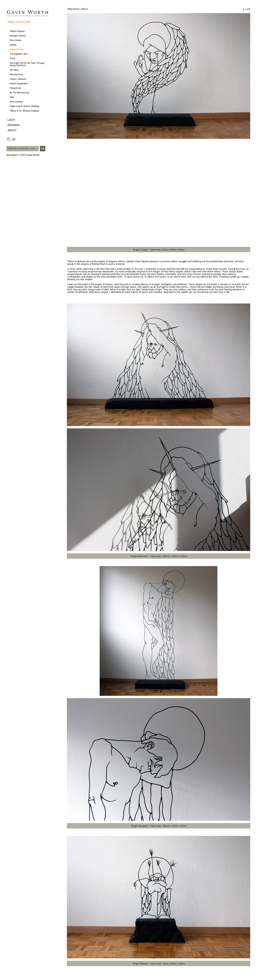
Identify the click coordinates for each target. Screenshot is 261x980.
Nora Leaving (16, 102)
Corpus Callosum (18, 79)
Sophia (13, 45)
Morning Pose (16, 74)
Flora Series (16, 40)
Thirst (12, 58)
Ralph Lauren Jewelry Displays (24, 106)
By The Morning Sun (20, 93)
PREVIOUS (73, 9)
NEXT (85, 9)
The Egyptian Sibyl (19, 54)
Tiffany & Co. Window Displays (24, 111)
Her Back (14, 70)
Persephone (16, 88)
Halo (12, 97)
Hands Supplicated (19, 84)
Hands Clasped (17, 31)
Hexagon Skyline (18, 36)
